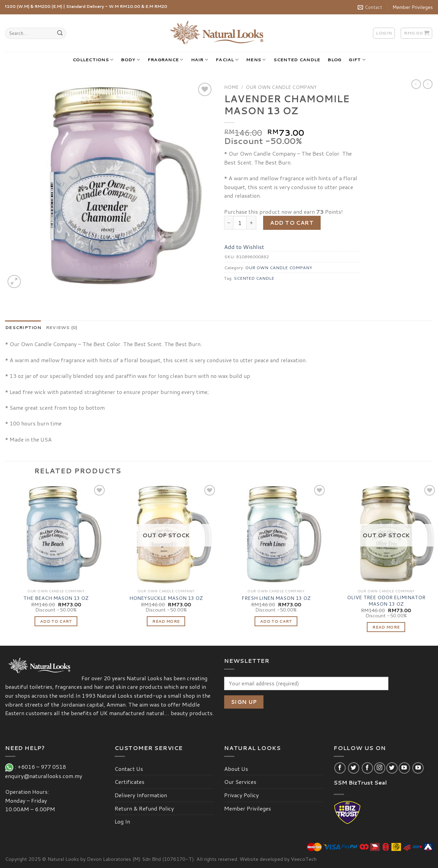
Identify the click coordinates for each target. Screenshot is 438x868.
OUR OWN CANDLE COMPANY (281, 87)
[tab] (23, 327)
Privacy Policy (241, 795)
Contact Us (129, 769)
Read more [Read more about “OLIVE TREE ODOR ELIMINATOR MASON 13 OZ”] (386, 627)
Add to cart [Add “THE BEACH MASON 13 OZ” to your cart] (56, 621)
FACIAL (227, 60)
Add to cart (292, 222)
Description (23, 327)
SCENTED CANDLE (297, 60)
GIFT (357, 60)
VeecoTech (304, 859)
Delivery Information (141, 795)
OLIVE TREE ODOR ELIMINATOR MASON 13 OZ (386, 601)
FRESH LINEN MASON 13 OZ (276, 598)
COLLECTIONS (93, 60)
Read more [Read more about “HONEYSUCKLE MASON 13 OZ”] (166, 621)
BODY (130, 60)
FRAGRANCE (165, 60)
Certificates (130, 782)
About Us (236, 769)
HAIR (199, 60)
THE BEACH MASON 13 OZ (56, 598)
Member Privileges (413, 7)
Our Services (240, 782)
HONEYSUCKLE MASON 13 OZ (166, 598)
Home (231, 87)
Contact (370, 7)
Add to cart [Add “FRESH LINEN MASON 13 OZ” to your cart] (276, 621)
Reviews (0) (62, 327)
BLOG (334, 60)
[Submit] (60, 34)
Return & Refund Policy (144, 808)
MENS (256, 60)
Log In (122, 821)
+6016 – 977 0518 (43, 767)
